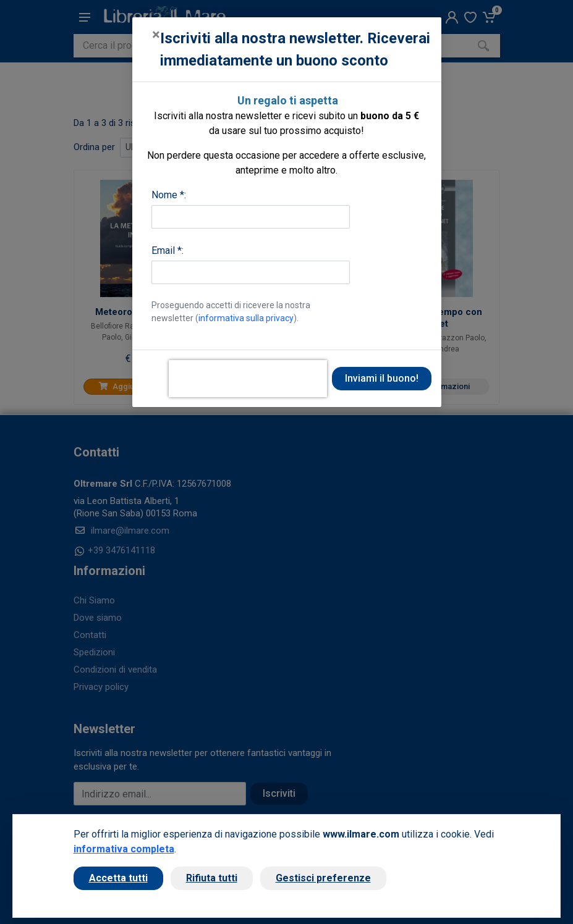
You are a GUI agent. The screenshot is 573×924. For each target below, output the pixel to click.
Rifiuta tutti (212, 878)
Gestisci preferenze (323, 878)
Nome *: (169, 195)
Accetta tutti (118, 878)
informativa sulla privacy (246, 318)
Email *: (168, 250)
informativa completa (124, 849)
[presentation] (248, 379)
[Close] (156, 35)
